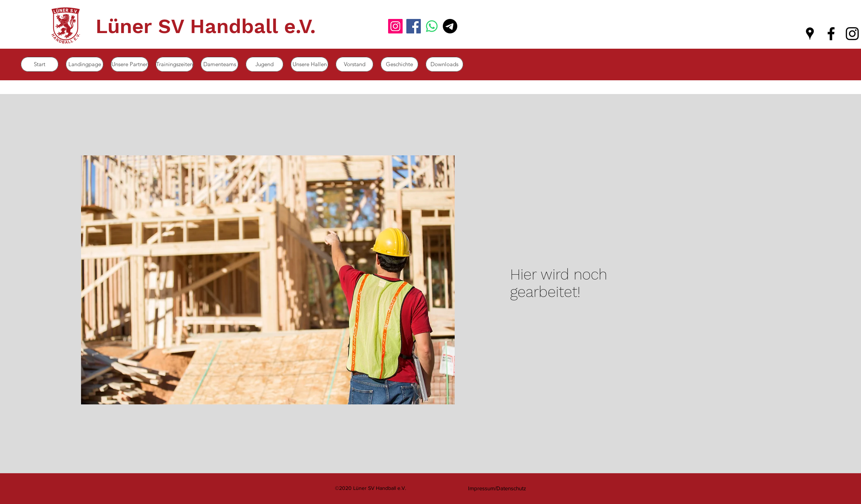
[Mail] (450, 26)
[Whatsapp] (432, 26)
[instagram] (852, 34)
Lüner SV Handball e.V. (206, 26)
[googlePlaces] (810, 34)
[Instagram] (395, 26)
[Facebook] (414, 26)
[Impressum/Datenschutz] (497, 488)
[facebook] (831, 34)
